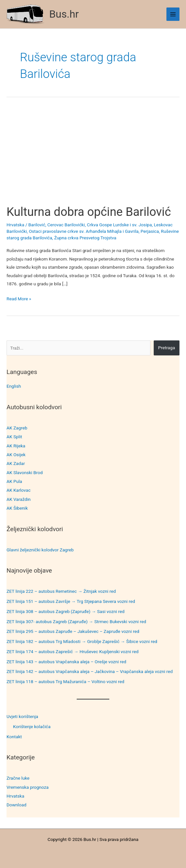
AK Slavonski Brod (25, 472)
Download (16, 805)
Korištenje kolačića (32, 726)
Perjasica (150, 231)
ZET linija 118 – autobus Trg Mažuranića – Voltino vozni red (65, 681)
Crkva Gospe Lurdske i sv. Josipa (119, 225)
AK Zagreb (17, 428)
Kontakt (14, 737)
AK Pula (14, 481)
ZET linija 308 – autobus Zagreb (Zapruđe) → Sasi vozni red (66, 611)
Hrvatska (15, 796)
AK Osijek (16, 455)
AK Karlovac (19, 490)
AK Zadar (16, 463)
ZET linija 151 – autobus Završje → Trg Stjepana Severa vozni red (71, 601)
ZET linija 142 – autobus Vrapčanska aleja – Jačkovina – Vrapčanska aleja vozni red (90, 671)
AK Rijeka (16, 446)
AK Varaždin (19, 499)
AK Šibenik (17, 508)
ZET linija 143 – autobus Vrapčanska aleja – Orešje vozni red (66, 662)
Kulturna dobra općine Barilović (89, 212)
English (14, 386)
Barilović (37, 225)
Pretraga (167, 348)
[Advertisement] (93, 157)
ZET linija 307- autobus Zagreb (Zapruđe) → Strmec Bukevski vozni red (76, 621)
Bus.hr (64, 14)
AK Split (14, 437)
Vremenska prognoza (28, 787)
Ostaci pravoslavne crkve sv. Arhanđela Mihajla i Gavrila (84, 231)
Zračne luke (18, 778)
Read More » (19, 299)
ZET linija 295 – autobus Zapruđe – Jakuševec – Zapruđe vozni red (73, 631)
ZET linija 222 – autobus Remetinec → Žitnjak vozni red (61, 591)
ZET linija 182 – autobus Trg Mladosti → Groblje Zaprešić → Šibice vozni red (82, 641)
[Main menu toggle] (173, 14)
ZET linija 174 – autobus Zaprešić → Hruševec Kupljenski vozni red (73, 651)
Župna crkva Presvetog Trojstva (85, 238)
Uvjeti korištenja (22, 716)
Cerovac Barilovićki (66, 225)
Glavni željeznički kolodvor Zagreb (40, 550)
